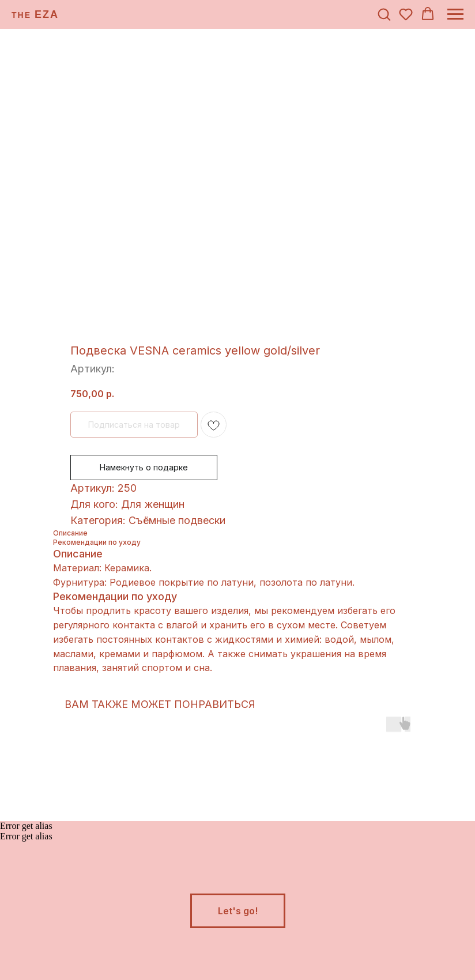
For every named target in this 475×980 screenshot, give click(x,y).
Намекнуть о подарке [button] (144, 467)
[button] (384, 14)
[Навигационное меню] (455, 14)
